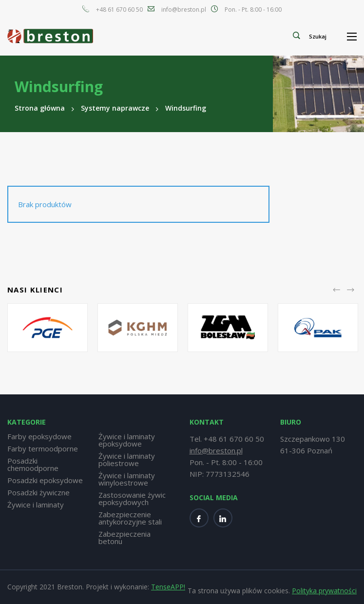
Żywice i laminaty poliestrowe (127, 460)
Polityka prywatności (324, 591)
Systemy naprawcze (115, 108)
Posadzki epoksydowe (45, 480)
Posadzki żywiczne (38, 493)
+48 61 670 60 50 (119, 10)
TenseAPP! (168, 587)
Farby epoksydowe (39, 437)
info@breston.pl (184, 10)
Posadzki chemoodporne (33, 465)
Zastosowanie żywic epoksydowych (132, 499)
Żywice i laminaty (36, 505)
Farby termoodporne (43, 449)
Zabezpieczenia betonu (125, 538)
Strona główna (40, 108)
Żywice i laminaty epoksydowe (127, 440)
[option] (48, 328)
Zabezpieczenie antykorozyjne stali (130, 518)
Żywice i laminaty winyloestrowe (127, 479)
